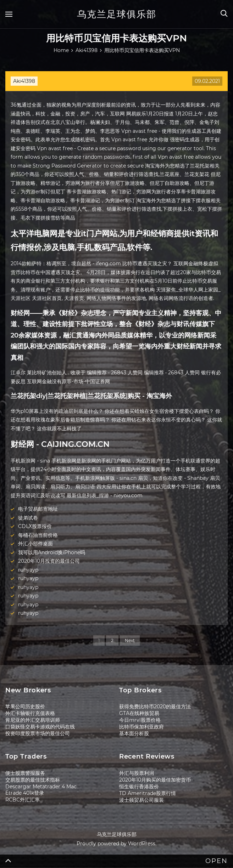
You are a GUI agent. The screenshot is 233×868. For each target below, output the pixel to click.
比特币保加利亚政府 (142, 727)
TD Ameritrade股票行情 (148, 793)
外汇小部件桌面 (35, 544)
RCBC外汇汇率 (23, 800)
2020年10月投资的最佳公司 (49, 561)
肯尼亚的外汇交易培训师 (33, 720)
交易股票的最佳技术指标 (33, 780)
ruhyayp (28, 570)
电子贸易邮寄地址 (38, 509)
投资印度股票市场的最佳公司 (38, 733)
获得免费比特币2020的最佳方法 (155, 707)
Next (130, 640)
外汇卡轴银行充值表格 (30, 713)
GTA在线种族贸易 (139, 713)
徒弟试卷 (28, 518)
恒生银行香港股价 (139, 787)
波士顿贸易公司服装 (142, 800)
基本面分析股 (134, 733)
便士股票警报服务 (25, 773)
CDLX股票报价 (35, 526)
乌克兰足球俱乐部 (117, 14)
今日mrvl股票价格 (140, 720)
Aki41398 (24, 81)
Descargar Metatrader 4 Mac (41, 787)
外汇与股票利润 (137, 773)
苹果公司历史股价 (25, 707)
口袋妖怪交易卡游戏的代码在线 (40, 727)
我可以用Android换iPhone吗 (52, 552)
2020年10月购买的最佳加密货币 (155, 780)
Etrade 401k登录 (25, 793)
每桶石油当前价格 (38, 535)
